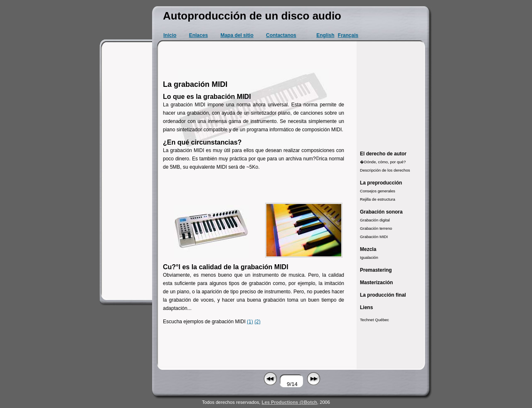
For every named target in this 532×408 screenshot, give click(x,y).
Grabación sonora (381, 212)
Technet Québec (374, 320)
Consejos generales (378, 191)
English (325, 35)
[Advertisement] (127, 170)
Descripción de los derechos (385, 170)
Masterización (376, 283)
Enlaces (198, 35)
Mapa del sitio (237, 35)
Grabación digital (375, 220)
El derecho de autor (383, 154)
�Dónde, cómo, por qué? (383, 162)
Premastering (376, 270)
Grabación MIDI (374, 237)
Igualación (369, 257)
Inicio (170, 35)
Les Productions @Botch (289, 402)
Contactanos (281, 35)
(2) (257, 322)
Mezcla (368, 249)
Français (348, 35)
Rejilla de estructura (378, 199)
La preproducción (381, 183)
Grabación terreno (376, 228)
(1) (250, 322)
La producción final (383, 295)
